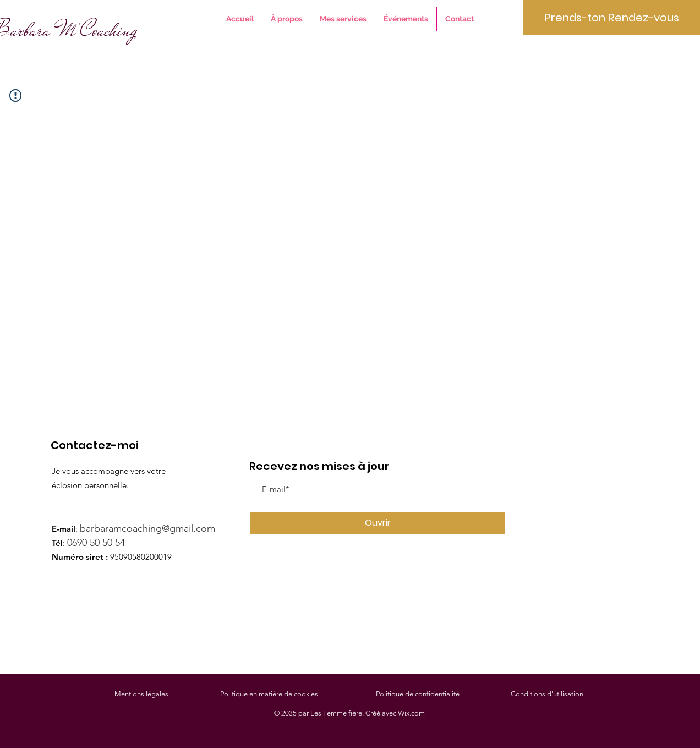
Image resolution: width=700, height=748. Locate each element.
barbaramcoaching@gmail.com (152, 528)
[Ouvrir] (378, 523)
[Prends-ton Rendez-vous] (612, 18)
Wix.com (411, 713)
